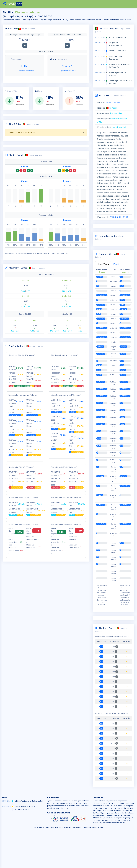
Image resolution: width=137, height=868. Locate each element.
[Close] (84, 132)
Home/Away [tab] (103, 301)
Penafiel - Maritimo (117, 51)
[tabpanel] (113, 474)
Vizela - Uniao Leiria (118, 37)
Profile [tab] (116, 301)
